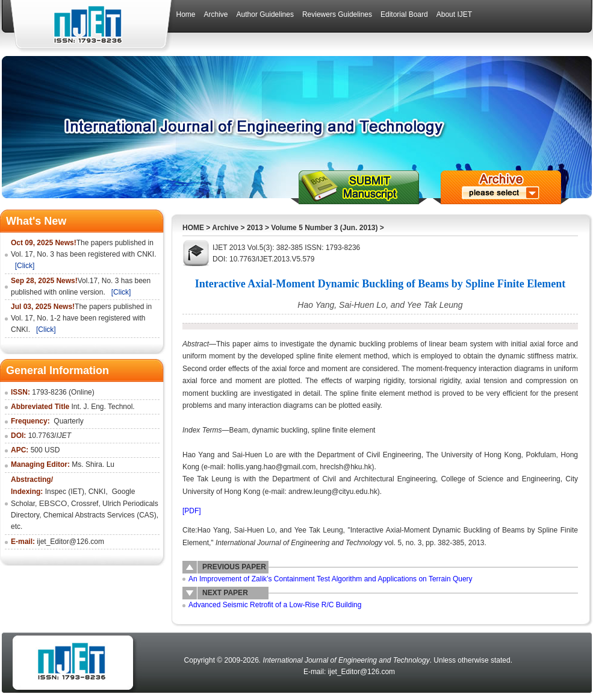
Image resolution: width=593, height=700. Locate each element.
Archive (225, 228)
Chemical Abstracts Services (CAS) (100, 515)
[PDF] (192, 511)
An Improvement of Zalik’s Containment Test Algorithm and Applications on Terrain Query (331, 579)
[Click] (25, 266)
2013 (255, 228)
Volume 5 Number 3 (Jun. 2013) (324, 228)
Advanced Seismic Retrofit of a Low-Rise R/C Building (275, 605)
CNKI (97, 492)
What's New (36, 221)
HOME (193, 228)
